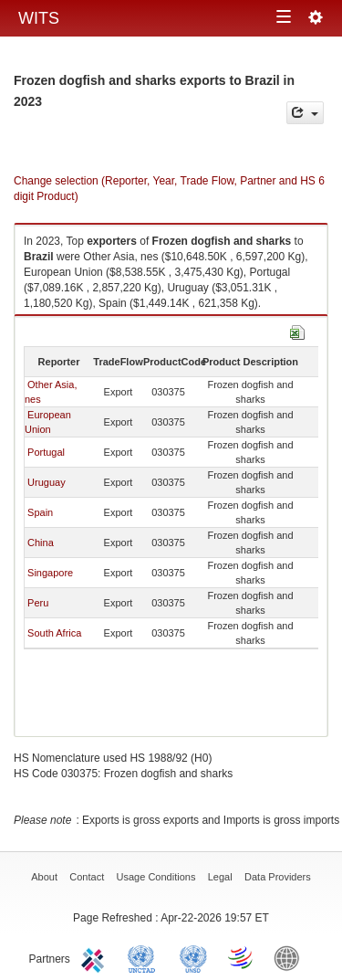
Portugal (46, 452)
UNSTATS (193, 957)
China (41, 543)
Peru (38, 603)
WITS (39, 18)
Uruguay (47, 482)
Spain (40, 512)
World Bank (291, 957)
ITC (96, 957)
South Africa (54, 633)
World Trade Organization (242, 957)
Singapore (50, 573)
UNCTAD (145, 957)
